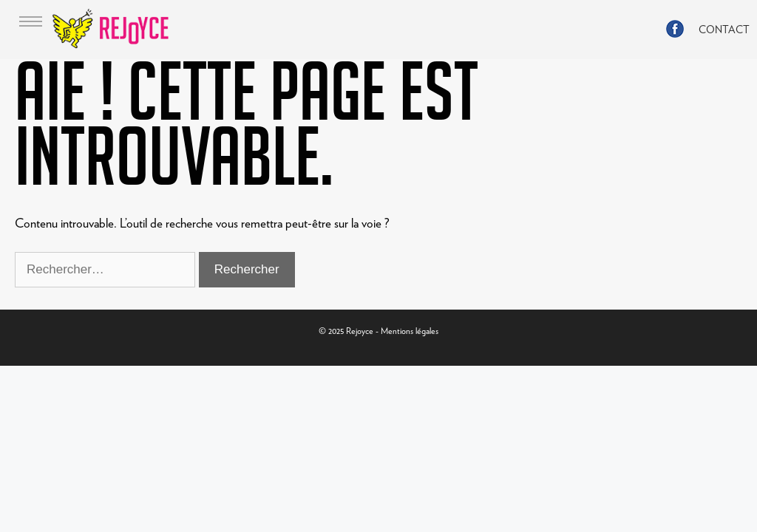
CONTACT (724, 30)
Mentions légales (410, 331)
